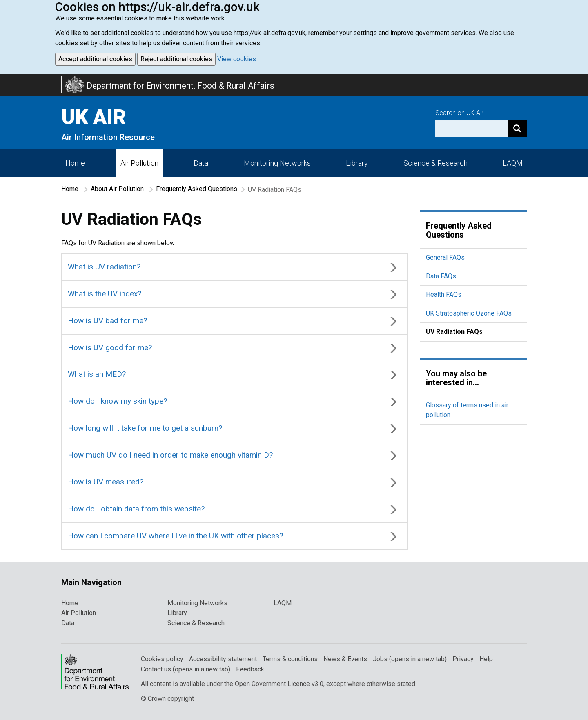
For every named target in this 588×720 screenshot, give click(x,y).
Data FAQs (441, 276)
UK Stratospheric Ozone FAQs (469, 313)
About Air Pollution (117, 189)
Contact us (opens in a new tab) (186, 669)
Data (201, 163)
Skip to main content (5, 79)
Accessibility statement (223, 659)
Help (486, 659)
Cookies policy (162, 659)
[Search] (517, 128)
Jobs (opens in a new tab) (410, 659)
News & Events (345, 659)
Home (75, 163)
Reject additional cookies (176, 59)
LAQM (513, 163)
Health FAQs (444, 294)
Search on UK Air (459, 113)
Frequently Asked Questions (197, 189)
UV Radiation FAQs (454, 332)
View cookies (237, 59)
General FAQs (445, 257)
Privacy (463, 659)
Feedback (250, 669)
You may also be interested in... (456, 378)
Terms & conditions (290, 659)
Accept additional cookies (95, 59)
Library (357, 163)
